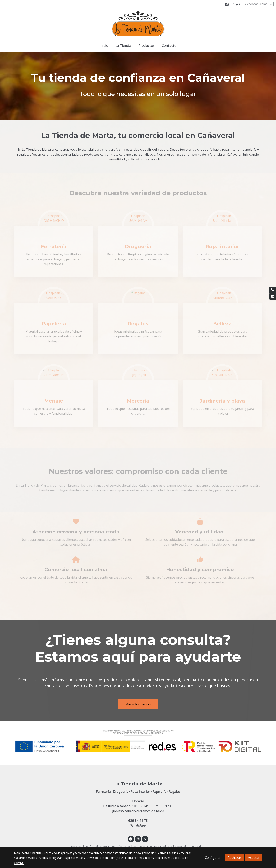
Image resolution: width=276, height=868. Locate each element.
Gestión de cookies (124, 846)
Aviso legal (77, 846)
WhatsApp (138, 825)
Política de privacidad (152, 846)
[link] (138, 24)
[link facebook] (227, 4)
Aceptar (254, 858)
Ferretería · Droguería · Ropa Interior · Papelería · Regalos (138, 792)
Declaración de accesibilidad (186, 846)
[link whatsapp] (238, 4)
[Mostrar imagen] (138, 741)
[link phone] (273, 290)
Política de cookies (98, 846)
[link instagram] (232, 4)
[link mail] (273, 297)
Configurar (213, 858)
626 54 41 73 (138, 820)
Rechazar (234, 858)
